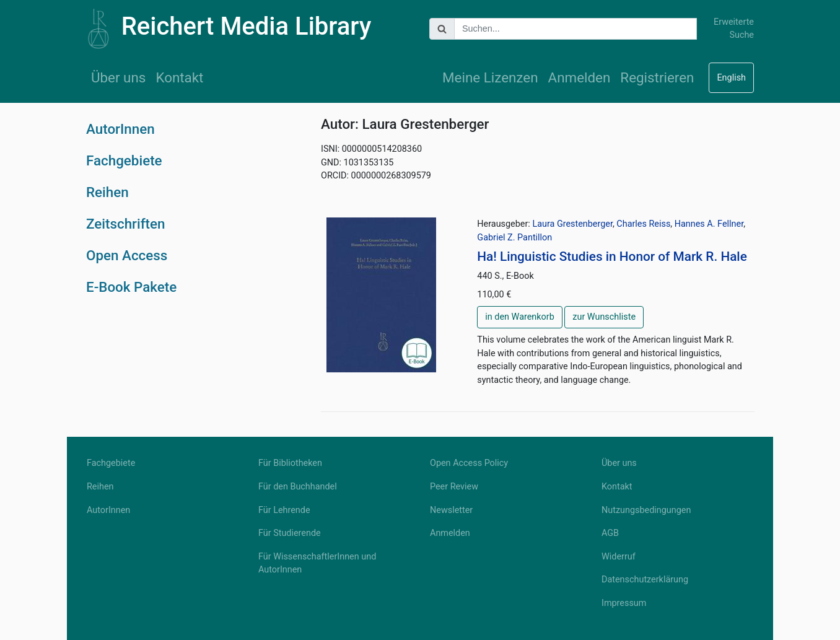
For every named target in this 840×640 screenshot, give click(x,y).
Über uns (118, 77)
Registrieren (657, 77)
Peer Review (454, 487)
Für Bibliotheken (290, 463)
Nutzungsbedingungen (646, 510)
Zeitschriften (126, 224)
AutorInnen (120, 129)
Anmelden (580, 77)
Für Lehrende (284, 510)
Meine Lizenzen (490, 77)
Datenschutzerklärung (645, 580)
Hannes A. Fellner (709, 224)
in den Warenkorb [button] (519, 317)
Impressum (624, 603)
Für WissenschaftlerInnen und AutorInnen (317, 563)
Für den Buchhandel (298, 487)
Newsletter (451, 510)
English (731, 78)
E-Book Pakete (131, 287)
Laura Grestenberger (572, 224)
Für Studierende (290, 533)
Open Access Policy (469, 463)
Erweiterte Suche (734, 29)
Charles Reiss (643, 224)
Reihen (107, 192)
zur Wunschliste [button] (604, 317)
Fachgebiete (124, 160)
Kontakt (179, 77)
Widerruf (619, 557)
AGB (610, 533)
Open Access (127, 255)
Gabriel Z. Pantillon (514, 238)
